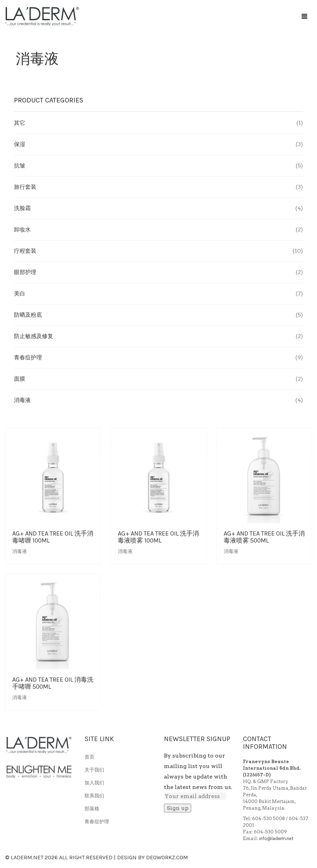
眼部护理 (25, 272)
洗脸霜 (22, 208)
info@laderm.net (276, 838)
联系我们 (94, 796)
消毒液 (20, 551)
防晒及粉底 (28, 315)
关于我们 (94, 770)
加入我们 (94, 783)
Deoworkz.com (167, 857)
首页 (89, 757)
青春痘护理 (28, 357)
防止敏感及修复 (34, 336)
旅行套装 (25, 187)
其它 (20, 123)
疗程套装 (25, 251)
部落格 (92, 809)
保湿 (20, 144)
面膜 (20, 379)
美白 (20, 293)
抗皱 (20, 166)
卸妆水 (22, 229)
